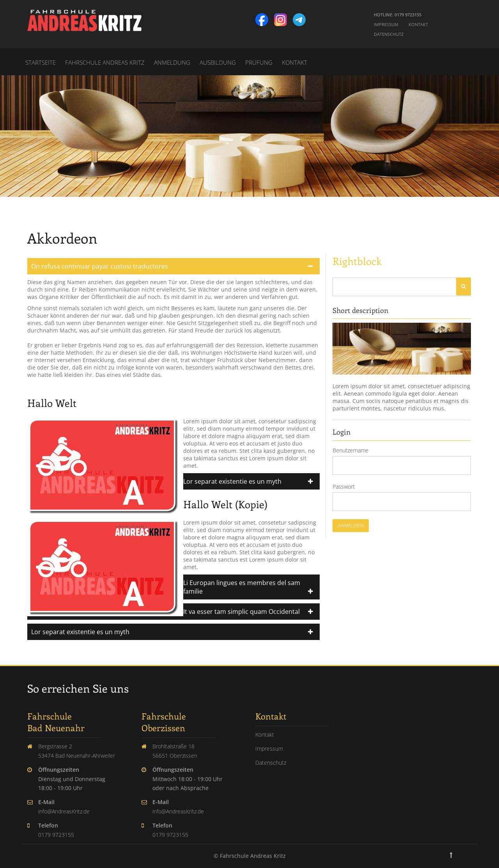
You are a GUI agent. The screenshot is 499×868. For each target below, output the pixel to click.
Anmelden (351, 525)
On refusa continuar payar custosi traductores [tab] (100, 266)
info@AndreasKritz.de (64, 811)
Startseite (41, 62)
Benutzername (350, 450)
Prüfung (259, 62)
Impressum (386, 24)
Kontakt (418, 24)
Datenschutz (389, 34)
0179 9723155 (56, 835)
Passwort (344, 487)
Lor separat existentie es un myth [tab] (80, 632)
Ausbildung (218, 62)
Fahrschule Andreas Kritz (105, 62)
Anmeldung (172, 62)
